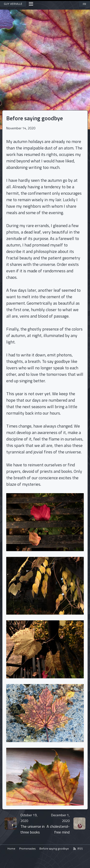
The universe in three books (33, 824)
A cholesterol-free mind (58, 824)
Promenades (27, 849)
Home (11, 849)
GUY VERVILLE (13, 4)
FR (84, 4)
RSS (78, 849)
